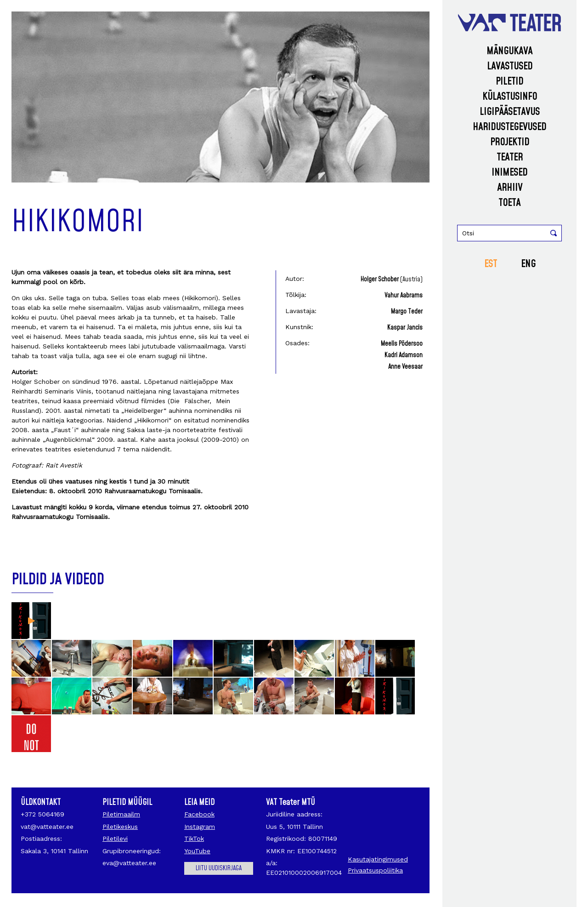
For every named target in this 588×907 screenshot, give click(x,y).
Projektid (510, 142)
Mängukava (509, 51)
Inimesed (509, 173)
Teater (510, 157)
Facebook (199, 814)
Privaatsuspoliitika (375, 870)
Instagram (200, 827)
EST (491, 264)
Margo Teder (407, 312)
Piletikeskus (120, 827)
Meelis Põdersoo (402, 344)
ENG (528, 264)
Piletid (509, 82)
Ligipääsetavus (510, 112)
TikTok (194, 839)
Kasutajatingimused (378, 859)
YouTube (197, 851)
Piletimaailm (121, 814)
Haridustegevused (509, 127)
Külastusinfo (510, 97)
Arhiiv (510, 188)
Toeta (509, 203)
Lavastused (510, 66)
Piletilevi (115, 839)
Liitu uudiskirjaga (219, 868)
